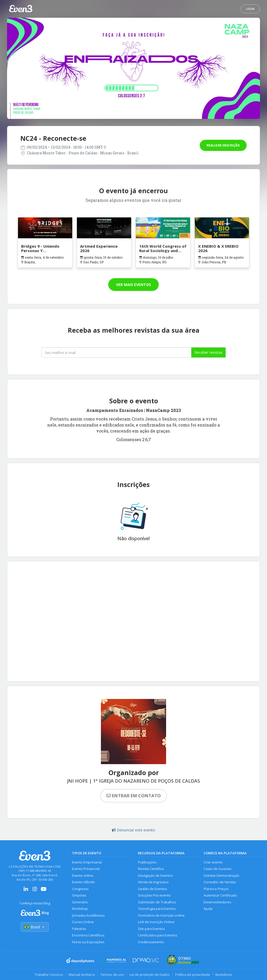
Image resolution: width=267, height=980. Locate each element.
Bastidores (224, 975)
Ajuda (208, 909)
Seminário (80, 902)
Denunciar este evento (133, 830)
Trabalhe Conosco (49, 975)
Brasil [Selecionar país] (35, 927)
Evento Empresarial (87, 862)
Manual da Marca (82, 975)
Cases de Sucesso (218, 869)
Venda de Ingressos (153, 882)
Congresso (80, 889)
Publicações (147, 862)
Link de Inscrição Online (156, 922)
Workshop (80, 909)
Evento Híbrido (83, 882)
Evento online (83, 876)
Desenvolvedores (217, 902)
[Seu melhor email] (116, 352)
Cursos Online (83, 922)
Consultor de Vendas (220, 882)
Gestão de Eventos (152, 889)
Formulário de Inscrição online (161, 915)
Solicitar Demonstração (222, 876)
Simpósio (79, 895)
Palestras (79, 929)
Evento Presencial (86, 869)
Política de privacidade (193, 975)
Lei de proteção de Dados (150, 975)
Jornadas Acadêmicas (88, 915)
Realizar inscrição (223, 145)
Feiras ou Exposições (88, 942)
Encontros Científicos (88, 935)
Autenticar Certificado (220, 895)
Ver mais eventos (133, 285)
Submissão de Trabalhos (157, 902)
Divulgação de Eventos (155, 876)
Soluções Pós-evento (154, 895)
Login (250, 9)
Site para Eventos (151, 929)
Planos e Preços (216, 889)
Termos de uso (112, 975)
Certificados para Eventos (157, 935)
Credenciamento (151, 942)
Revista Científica (151, 869)
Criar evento (213, 862)
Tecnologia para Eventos (157, 909)
